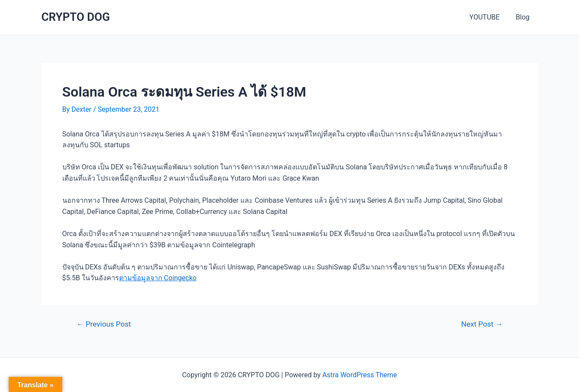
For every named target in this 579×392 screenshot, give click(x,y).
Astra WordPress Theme (359, 375)
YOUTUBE (488, 17)
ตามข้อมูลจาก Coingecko (158, 278)
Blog (524, 17)
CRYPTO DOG (76, 17)
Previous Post (104, 324)
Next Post (482, 324)
